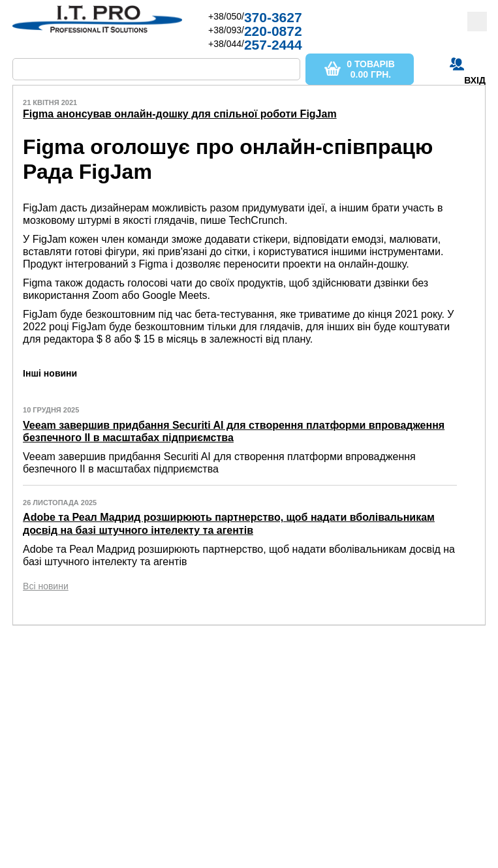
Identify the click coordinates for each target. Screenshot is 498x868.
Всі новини (46, 586)
